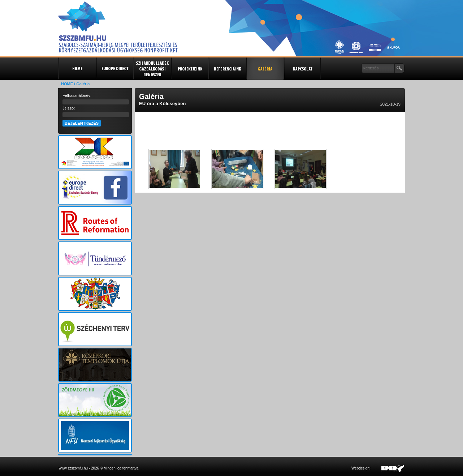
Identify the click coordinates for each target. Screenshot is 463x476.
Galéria (265, 69)
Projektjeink (190, 69)
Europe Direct (114, 69)
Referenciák (227, 69)
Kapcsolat (302, 69)
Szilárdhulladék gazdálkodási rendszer (152, 69)
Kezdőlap (77, 69)
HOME (67, 84)
